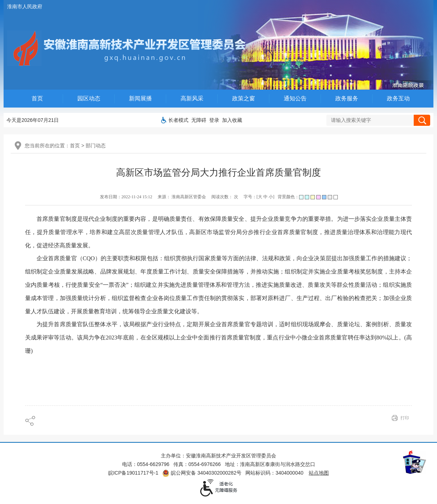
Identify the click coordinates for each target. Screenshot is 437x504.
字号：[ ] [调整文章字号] (259, 197)
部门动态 (96, 146)
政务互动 (398, 98)
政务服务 (347, 98)
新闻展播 (140, 98)
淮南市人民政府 (25, 6)
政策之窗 (244, 98)
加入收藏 (232, 120)
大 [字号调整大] (260, 197)
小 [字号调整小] (271, 197)
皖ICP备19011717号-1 (133, 473)
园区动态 (89, 98)
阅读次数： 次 (225, 197)
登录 (214, 120)
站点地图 (319, 473)
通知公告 (295, 98)
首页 (37, 98)
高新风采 (192, 98)
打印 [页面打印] (405, 418)
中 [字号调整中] (265, 197)
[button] (178, 120)
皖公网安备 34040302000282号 (202, 473)
